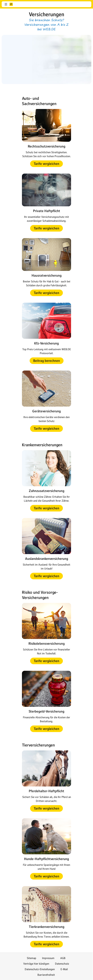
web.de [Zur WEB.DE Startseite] (11, 4)
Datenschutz (62, 964)
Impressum (48, 958)
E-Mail (64, 969)
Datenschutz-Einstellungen (40, 969)
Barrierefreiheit (46, 975)
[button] (6, 4)
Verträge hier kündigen (36, 964)
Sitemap (32, 958)
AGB (63, 958)
